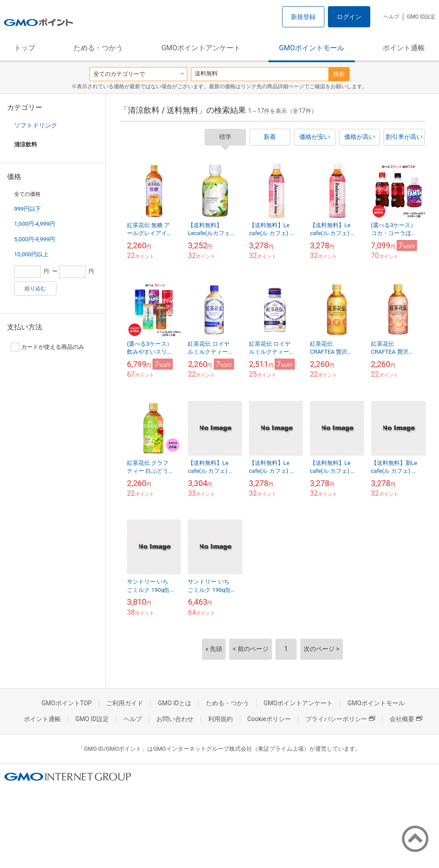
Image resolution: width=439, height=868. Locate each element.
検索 (339, 74)
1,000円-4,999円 (35, 224)
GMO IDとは (175, 703)
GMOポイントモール (312, 48)
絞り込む (35, 288)
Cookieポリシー (269, 719)
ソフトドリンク (36, 125)
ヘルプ (391, 17)
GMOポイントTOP (67, 703)
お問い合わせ (175, 719)
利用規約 (220, 719)
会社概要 (406, 719)
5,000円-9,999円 (35, 239)
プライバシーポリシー (340, 719)
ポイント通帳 (404, 48)
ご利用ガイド (125, 703)
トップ (25, 48)
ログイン (349, 17)
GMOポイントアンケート (201, 48)
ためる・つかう (98, 48)
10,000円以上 (31, 254)
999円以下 (28, 209)
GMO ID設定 (421, 17)
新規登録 (303, 17)
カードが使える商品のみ (47, 347)
